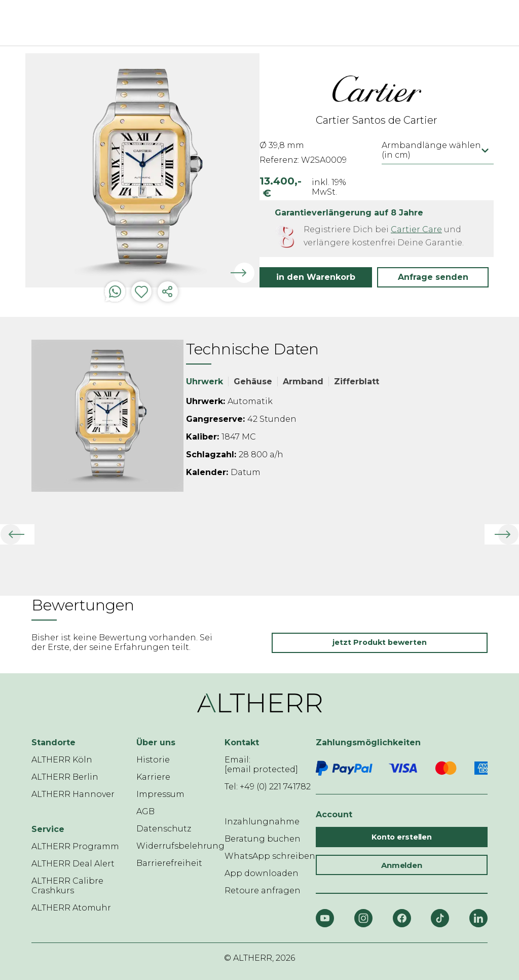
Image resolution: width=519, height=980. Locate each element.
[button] (433, 277)
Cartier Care (416, 229)
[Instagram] (363, 918)
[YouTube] (325, 918)
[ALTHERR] (244, 23)
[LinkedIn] (478, 918)
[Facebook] (402, 918)
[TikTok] (440, 918)
